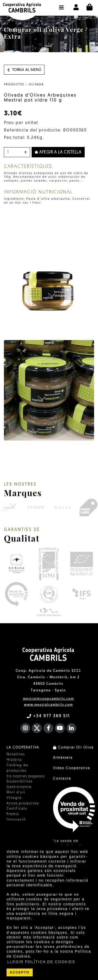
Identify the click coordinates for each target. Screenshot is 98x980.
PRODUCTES (14, 85)
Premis (13, 814)
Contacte (62, 779)
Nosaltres (16, 754)
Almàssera (63, 758)
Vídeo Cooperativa (72, 768)
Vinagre (14, 798)
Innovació (16, 820)
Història (14, 760)
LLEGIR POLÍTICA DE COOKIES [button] (41, 962)
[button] (62, 5)
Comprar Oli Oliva (73, 748)
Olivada (36, 85)
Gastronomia (19, 787)
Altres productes (23, 803)
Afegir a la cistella (58, 152)
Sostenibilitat (20, 782)
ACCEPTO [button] (19, 972)
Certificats (17, 809)
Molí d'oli (16, 792)
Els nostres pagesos (26, 776)
